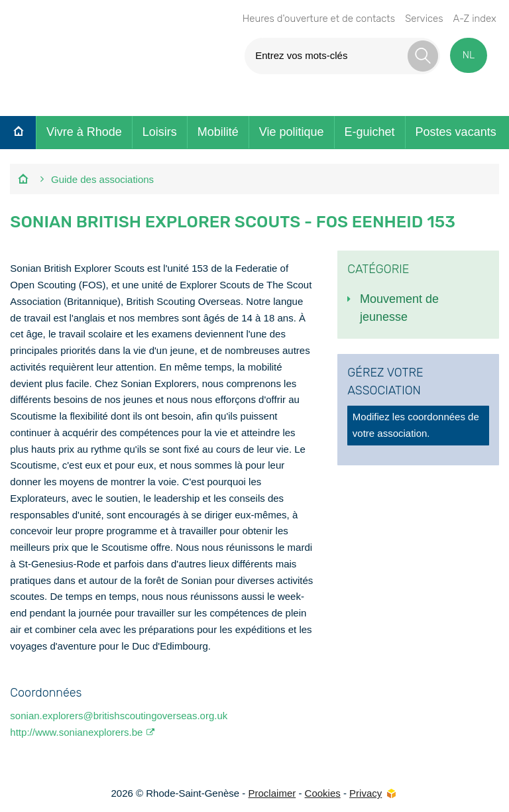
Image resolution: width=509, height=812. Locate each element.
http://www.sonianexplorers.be (76, 732)
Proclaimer (272, 793)
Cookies (323, 793)
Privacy (366, 793)
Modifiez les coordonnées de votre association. (416, 425)
